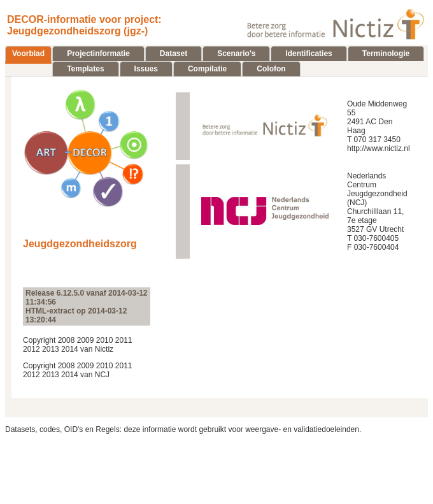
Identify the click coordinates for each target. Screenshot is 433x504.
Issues (146, 69)
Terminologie (386, 54)
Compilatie (207, 69)
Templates (85, 69)
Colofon (271, 69)
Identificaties (309, 54)
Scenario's (236, 54)
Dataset (174, 54)
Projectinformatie (98, 54)
